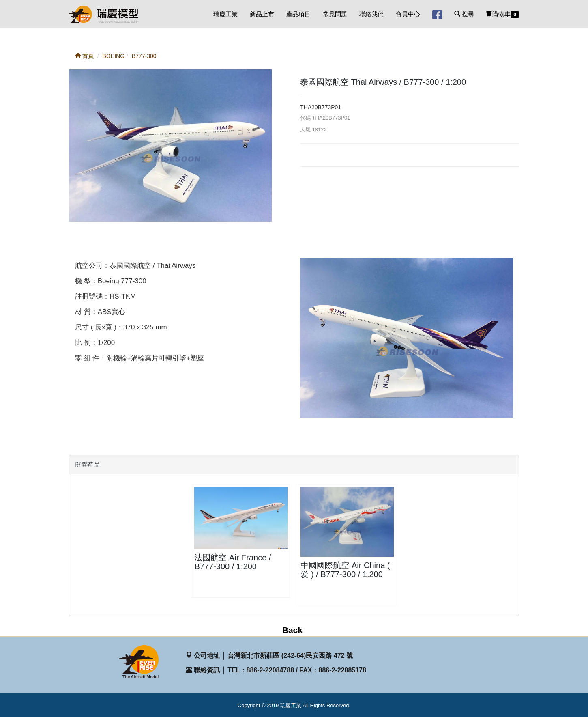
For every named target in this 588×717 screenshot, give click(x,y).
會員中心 (408, 14)
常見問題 (335, 14)
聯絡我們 (371, 14)
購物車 (503, 14)
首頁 (84, 56)
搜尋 (464, 14)
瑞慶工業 (225, 14)
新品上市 (262, 14)
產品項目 (298, 14)
